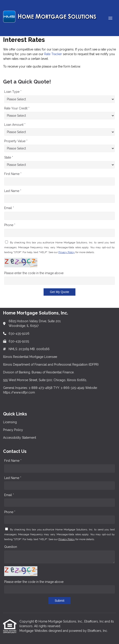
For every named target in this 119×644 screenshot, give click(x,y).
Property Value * (16, 141)
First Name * (13, 174)
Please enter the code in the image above (34, 273)
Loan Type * (13, 92)
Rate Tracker (53, 54)
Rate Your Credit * (17, 108)
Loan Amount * (15, 125)
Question (11, 547)
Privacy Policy (67, 252)
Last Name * (13, 191)
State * (9, 157)
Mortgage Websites (34, 631)
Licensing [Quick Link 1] (10, 422)
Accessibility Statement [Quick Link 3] (20, 438)
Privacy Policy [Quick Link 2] (13, 430)
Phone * (10, 225)
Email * (9, 208)
